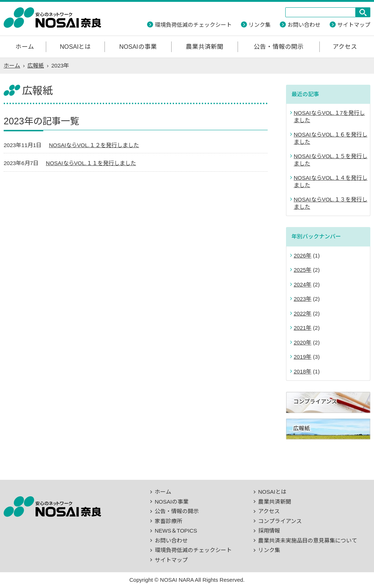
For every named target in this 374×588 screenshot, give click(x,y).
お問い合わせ (304, 25)
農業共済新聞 (205, 47)
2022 (300, 313)
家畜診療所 (168, 521)
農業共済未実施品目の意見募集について (308, 540)
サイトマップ (354, 25)
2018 (300, 371)
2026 (300, 255)
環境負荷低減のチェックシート (193, 25)
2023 (300, 299)
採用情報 (269, 531)
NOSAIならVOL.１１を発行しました (91, 163)
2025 (300, 270)
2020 (300, 342)
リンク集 (260, 25)
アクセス (345, 47)
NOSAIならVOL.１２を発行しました (94, 145)
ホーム (25, 47)
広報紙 (36, 65)
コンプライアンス (280, 521)
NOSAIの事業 (138, 47)
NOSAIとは (75, 47)
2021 (300, 328)
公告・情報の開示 (279, 47)
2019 (300, 357)
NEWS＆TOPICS (176, 531)
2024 (300, 284)
